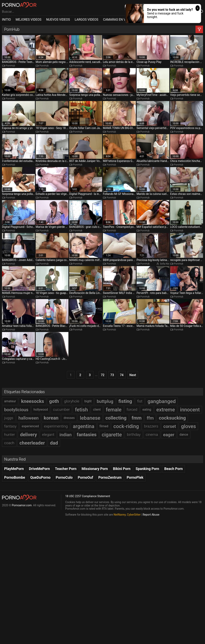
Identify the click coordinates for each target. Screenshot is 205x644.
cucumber (61, 410)
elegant (48, 435)
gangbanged (162, 401)
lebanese (90, 418)
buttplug (105, 401)
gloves (188, 426)
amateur (10, 401)
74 (122, 375)
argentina (84, 426)
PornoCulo (64, 477)
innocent (190, 410)
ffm (150, 418)
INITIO (6, 20)
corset (170, 426)
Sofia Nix (165, 264)
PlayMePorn (14, 469)
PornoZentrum (110, 477)
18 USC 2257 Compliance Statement (88, 496)
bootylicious (16, 410)
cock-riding (126, 426)
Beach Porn (174, 469)
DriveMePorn (39, 469)
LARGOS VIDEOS (87, 20)
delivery (28, 435)
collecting (116, 418)
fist (140, 401)
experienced (30, 426)
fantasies (87, 435)
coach (9, 443)
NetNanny (120, 515)
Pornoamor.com (22, 505)
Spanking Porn (147, 469)
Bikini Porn (122, 469)
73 (112, 375)
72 (102, 375)
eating (147, 410)
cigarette (112, 435)
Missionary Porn (95, 469)
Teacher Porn (66, 469)
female (114, 410)
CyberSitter (134, 515)
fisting (125, 401)
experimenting (56, 426)
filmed (104, 426)
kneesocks (33, 401)
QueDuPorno (40, 477)
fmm (137, 418)
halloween (29, 418)
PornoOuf (85, 477)
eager (169, 435)
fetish (81, 410)
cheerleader (32, 443)
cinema (152, 435)
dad (54, 443)
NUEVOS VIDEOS (58, 20)
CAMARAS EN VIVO (117, 20)
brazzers (151, 426)
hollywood (41, 410)
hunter (10, 435)
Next (133, 375)
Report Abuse (151, 515)
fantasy (10, 426)
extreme (166, 410)
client (97, 410)
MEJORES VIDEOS (29, 20)
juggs (9, 418)
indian (66, 435)
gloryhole (72, 401)
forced (132, 410)
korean (51, 418)
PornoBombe (15, 477)
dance (184, 435)
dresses (69, 418)
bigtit (88, 401)
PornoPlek (135, 477)
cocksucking (172, 418)
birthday (134, 435)
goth (54, 401)
